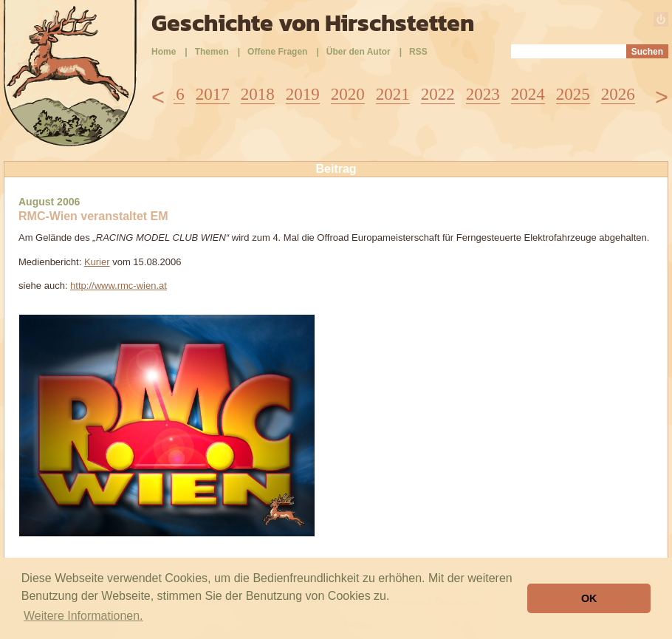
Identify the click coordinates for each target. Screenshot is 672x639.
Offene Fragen (277, 52)
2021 (393, 94)
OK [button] (589, 598)
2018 (258, 94)
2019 (303, 94)
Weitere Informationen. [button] (83, 616)
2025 (573, 94)
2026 (618, 94)
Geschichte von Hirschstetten (313, 23)
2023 (483, 94)
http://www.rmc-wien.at (119, 286)
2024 (528, 94)
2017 (213, 94)
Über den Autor (359, 52)
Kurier (97, 262)
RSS (418, 52)
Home (164, 52)
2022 (438, 94)
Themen (212, 52)
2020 (348, 94)
